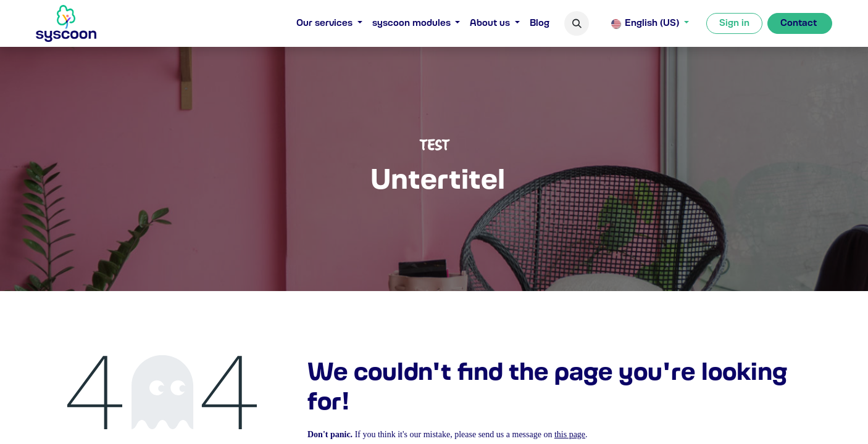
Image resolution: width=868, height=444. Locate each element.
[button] (577, 23)
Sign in (734, 23)
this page (570, 434)
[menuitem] (329, 24)
